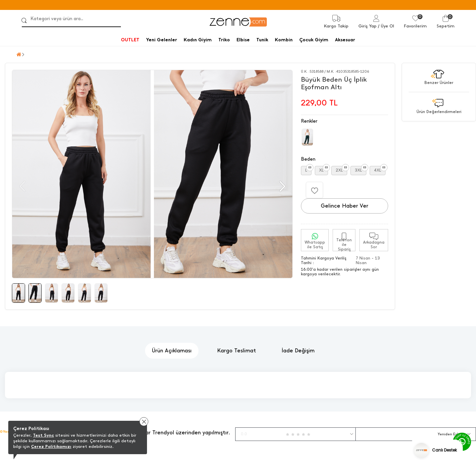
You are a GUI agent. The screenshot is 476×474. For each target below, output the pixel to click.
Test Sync (43, 435)
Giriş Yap (367, 26)
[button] (282, 186)
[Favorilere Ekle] (314, 190)
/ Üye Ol (386, 26)
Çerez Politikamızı (51, 446)
